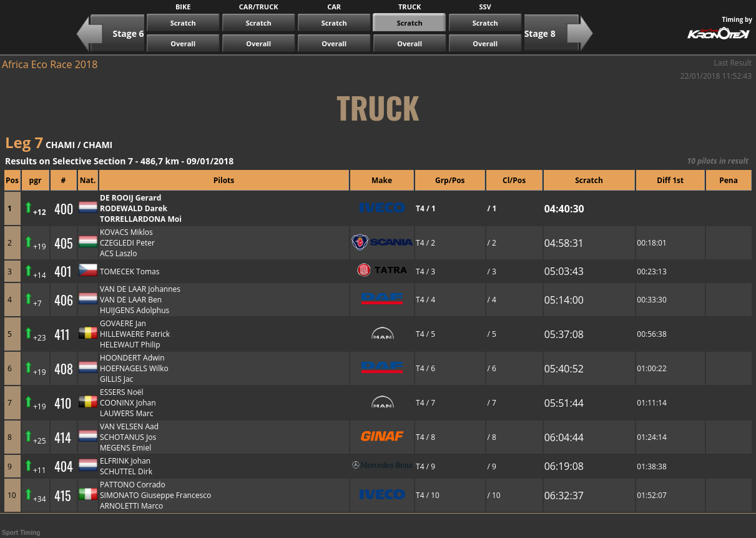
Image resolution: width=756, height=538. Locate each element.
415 (63, 496)
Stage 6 (129, 33)
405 (64, 243)
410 (63, 403)
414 (63, 437)
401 (63, 271)
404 (64, 466)
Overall (183, 43)
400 (64, 209)
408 (64, 369)
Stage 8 (540, 33)
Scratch (183, 23)
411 (62, 334)
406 (64, 300)
